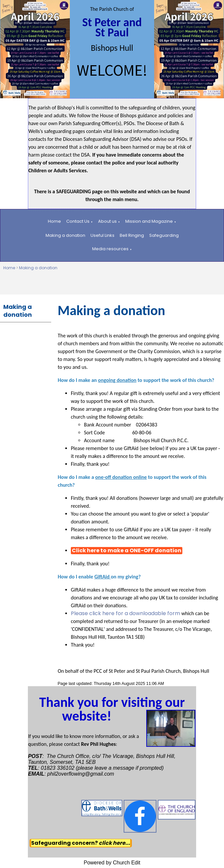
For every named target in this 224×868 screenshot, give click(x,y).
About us (107, 221)
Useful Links (102, 235)
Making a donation (65, 235)
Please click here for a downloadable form (126, 613)
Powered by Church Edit (112, 863)
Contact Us (78, 221)
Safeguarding (164, 235)
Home (54, 221)
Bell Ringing (132, 235)
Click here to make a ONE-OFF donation (127, 551)
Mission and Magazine (149, 221)
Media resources (110, 249)
